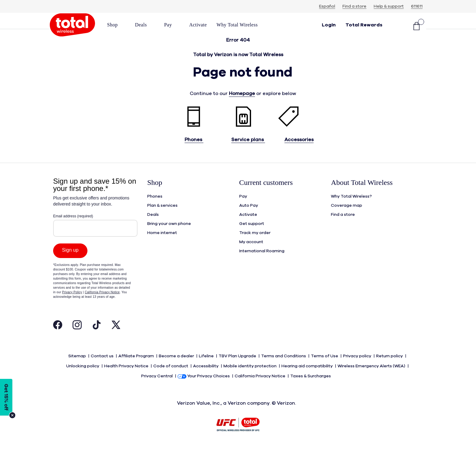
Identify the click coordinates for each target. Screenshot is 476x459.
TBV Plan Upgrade (238, 367)
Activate (248, 227)
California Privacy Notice (260, 385)
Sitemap (78, 367)
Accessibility (206, 376)
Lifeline (207, 367)
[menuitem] (116, 27)
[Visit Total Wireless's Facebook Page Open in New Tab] (58, 338)
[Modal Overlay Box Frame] (95, 258)
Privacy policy (358, 367)
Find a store (343, 227)
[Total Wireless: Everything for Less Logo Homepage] (72, 27)
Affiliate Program (137, 367)
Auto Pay (249, 218)
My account (251, 254)
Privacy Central (157, 385)
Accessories (299, 152)
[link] (198, 25)
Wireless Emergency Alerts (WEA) (372, 376)
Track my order (255, 245)
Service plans (248, 152)
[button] (116, 25)
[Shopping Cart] (416, 27)
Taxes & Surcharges (311, 385)
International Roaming (262, 263)
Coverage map (347, 218)
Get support (252, 236)
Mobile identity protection (250, 376)
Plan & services (162, 218)
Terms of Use (325, 367)
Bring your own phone (169, 236)
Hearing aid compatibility (308, 376)
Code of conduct (171, 376)
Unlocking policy (83, 376)
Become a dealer (177, 367)
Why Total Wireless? (351, 209)
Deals (153, 227)
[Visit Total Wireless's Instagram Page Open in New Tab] (77, 338)
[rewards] (364, 27)
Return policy (390, 367)
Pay (243, 209)
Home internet (162, 245)
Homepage (242, 106)
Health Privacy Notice (127, 376)
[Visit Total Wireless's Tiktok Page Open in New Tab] (97, 338)
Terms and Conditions (284, 367)
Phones (194, 152)
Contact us (103, 367)
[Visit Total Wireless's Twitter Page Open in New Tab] (116, 338)
